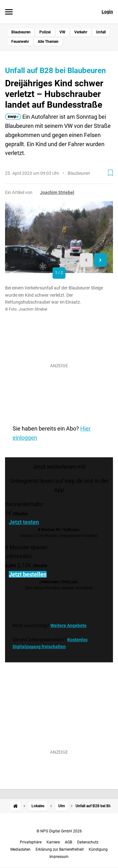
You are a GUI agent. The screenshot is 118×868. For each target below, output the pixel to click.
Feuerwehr (20, 42)
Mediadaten (20, 849)
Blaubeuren (21, 32)
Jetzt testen (24, 522)
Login (107, 12)
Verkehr (81, 32)
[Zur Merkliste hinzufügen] (110, 173)
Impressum (59, 857)
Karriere (53, 842)
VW (62, 32)
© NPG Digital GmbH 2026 (59, 831)
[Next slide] (101, 260)
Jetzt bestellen (28, 574)
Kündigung (98, 849)
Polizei (45, 32)
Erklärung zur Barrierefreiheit (60, 849)
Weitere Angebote (68, 625)
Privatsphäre (31, 842)
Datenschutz (88, 842)
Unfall (101, 32)
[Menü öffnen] (9, 12)
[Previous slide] (86, 260)
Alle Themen (48, 42)
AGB (68, 842)
